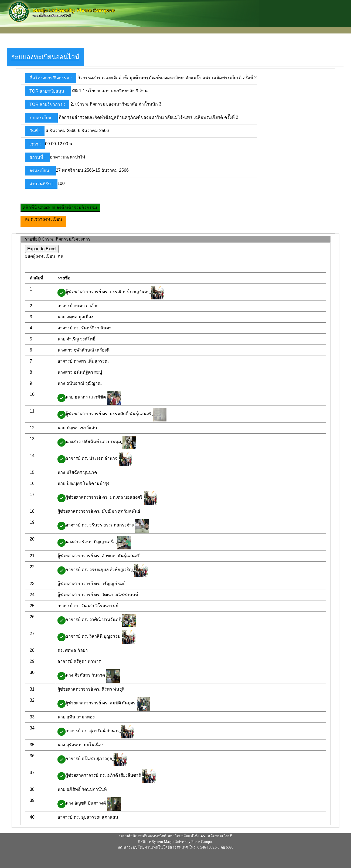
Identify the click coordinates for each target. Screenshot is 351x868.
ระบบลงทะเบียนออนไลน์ (45, 57)
